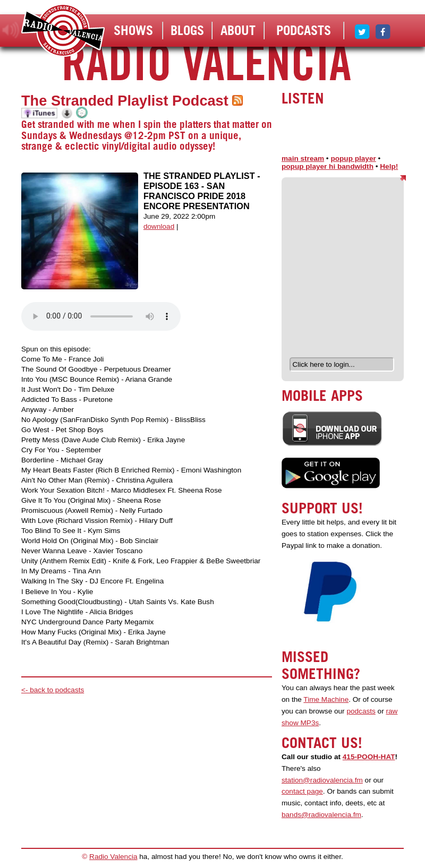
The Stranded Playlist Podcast (125, 101)
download (159, 226)
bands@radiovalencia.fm (321, 815)
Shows (133, 30)
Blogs (187, 30)
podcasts (361, 711)
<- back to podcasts (53, 690)
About (238, 30)
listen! (11, 30)
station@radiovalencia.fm (322, 780)
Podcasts (304, 30)
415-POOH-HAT (369, 757)
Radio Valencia (113, 857)
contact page (302, 791)
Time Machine (326, 699)
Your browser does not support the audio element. (101, 316)
